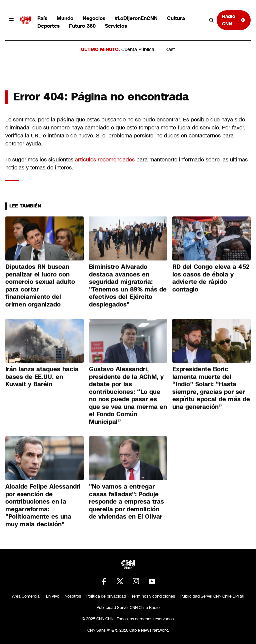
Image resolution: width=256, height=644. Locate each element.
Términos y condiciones (153, 596)
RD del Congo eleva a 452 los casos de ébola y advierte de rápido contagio (211, 278)
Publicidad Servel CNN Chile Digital (212, 596)
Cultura (176, 18)
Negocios (94, 18)
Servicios (116, 26)
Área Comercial (26, 596)
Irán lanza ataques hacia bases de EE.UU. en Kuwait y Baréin (42, 377)
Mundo (65, 18)
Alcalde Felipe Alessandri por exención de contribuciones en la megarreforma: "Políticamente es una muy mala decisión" (43, 505)
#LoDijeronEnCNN (136, 18)
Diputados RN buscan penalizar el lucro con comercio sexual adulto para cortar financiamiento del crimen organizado (40, 286)
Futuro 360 (82, 26)
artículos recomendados (105, 160)
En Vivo (53, 596)
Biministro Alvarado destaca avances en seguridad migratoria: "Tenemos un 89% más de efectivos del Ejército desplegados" (128, 286)
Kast (170, 49)
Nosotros (73, 596)
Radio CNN (234, 20)
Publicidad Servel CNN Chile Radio (128, 608)
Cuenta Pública (138, 49)
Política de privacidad (106, 596)
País (42, 18)
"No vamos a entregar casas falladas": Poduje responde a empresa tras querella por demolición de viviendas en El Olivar (126, 502)
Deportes (48, 26)
